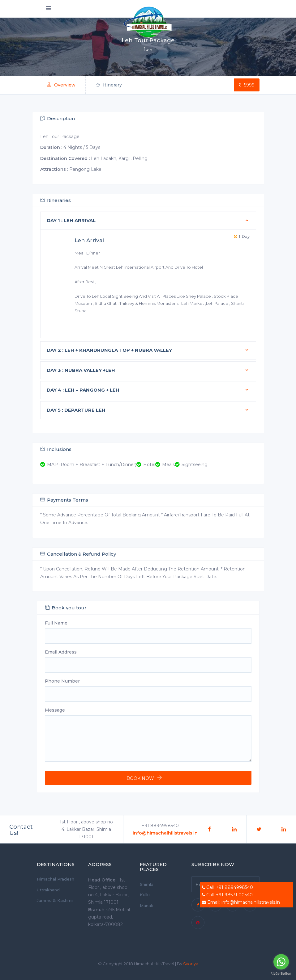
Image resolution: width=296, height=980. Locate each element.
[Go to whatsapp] (281, 962)
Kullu (145, 895)
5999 (247, 85)
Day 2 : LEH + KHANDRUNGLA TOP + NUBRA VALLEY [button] (109, 350)
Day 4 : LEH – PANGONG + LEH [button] (83, 390)
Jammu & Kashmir (55, 900)
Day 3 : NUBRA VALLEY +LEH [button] (81, 370)
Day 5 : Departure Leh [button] (76, 410)
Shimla (147, 884)
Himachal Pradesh (56, 879)
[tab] (148, 221)
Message (55, 710)
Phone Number (62, 681)
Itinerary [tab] (109, 85)
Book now (140, 778)
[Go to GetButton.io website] (281, 974)
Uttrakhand (48, 890)
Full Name (56, 623)
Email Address (61, 652)
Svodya (191, 964)
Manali (146, 906)
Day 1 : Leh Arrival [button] (71, 220)
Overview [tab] (61, 85)
